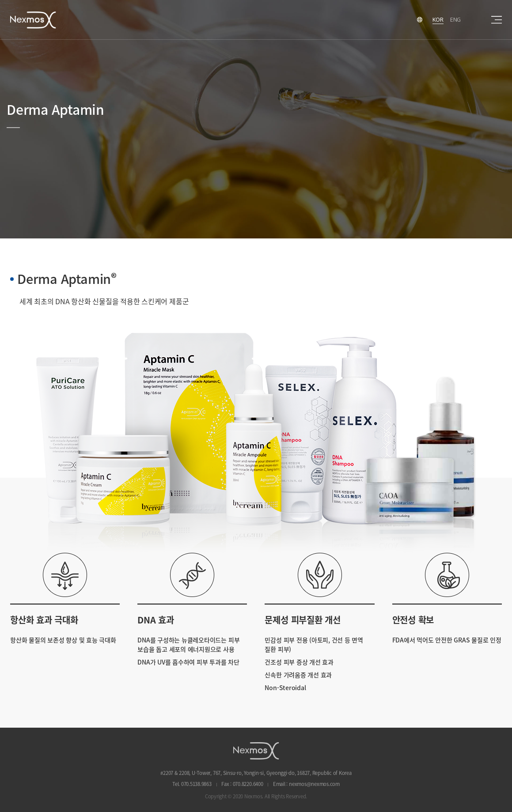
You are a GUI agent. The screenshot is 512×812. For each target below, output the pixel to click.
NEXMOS (256, 750)
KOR (438, 19)
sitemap (497, 20)
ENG (455, 19)
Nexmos (33, 20)
